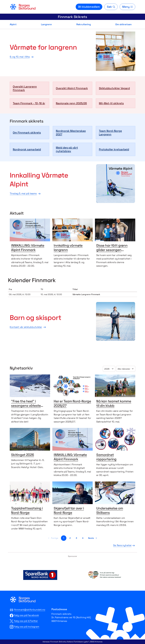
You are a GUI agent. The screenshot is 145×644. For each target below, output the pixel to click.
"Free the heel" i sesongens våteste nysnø (26, 406)
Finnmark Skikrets (72, 17)
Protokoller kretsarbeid (114, 149)
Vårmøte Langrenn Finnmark (86, 294)
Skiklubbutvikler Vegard (114, 88)
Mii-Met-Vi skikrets (111, 103)
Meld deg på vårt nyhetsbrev (67, 149)
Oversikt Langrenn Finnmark (25, 88)
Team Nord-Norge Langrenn (110, 133)
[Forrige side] (53, 538)
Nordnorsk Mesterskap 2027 (71, 133)
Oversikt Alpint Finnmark (72, 88)
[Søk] (111, 7)
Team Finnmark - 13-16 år (29, 103)
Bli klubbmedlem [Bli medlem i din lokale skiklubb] (89, 7)
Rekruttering (84, 24)
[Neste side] (93, 538)
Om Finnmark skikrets (27, 133)
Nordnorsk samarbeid (27, 149)
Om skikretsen (123, 24)
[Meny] (127, 7)
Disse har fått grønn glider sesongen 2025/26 (112, 250)
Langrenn (46, 24)
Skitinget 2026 (23, 455)
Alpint (13, 24)
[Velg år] (109, 369)
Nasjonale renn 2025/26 (71, 103)
